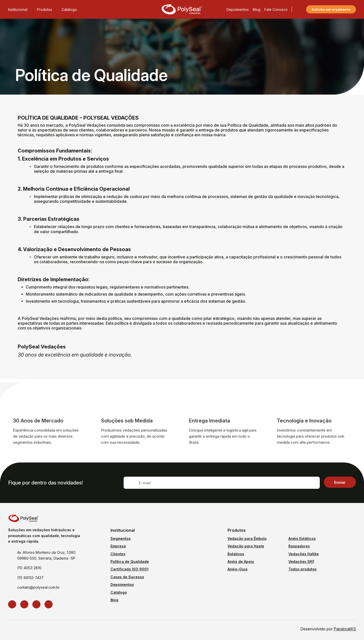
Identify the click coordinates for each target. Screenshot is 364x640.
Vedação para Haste (246, 546)
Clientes (118, 554)
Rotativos (236, 554)
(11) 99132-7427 (30, 578)
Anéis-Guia (237, 569)
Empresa (118, 546)
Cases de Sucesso (127, 577)
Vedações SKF (301, 561)
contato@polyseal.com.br (38, 587)
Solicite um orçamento (331, 9)
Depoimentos (238, 9)
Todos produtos (303, 569)
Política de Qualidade (130, 561)
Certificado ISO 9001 (129, 569)
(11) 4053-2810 (29, 568)
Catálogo (69, 9)
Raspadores (299, 546)
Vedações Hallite (304, 554)
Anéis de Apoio (241, 561)
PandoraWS (345, 629)
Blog (257, 9)
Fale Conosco (276, 9)
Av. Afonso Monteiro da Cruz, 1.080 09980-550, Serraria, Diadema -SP (46, 555)
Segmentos (121, 538)
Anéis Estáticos (302, 538)
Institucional (20, 9)
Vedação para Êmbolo (247, 538)
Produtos (47, 9)
